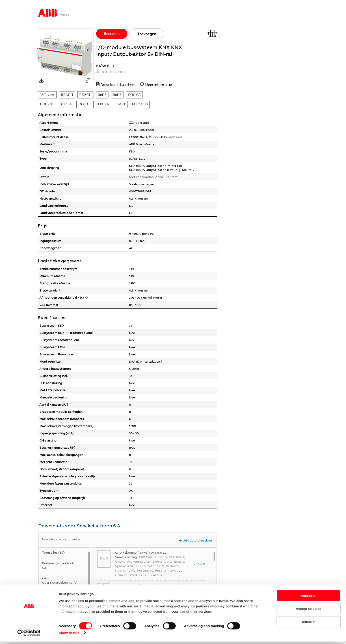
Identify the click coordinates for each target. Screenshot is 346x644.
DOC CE (134, 95)
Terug (65, 15)
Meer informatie (158, 85)
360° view (47, 95)
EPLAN (104, 104)
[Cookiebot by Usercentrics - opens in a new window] (29, 635)
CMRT (121, 104)
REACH (67, 95)
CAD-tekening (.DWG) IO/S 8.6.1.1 (141, 553)
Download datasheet (118, 85)
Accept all (309, 598)
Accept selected (309, 611)
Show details (69, 635)
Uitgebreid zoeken (195, 540)
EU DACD (140, 104)
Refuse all (309, 624)
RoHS (102, 95)
